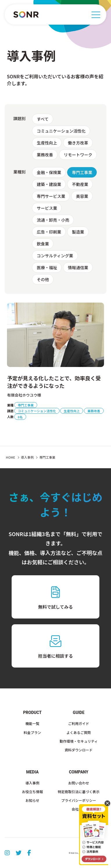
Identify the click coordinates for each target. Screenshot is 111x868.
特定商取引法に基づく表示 (79, 792)
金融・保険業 (49, 172)
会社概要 (79, 809)
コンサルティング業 (55, 256)
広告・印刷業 (49, 232)
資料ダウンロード (79, 750)
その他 (43, 279)
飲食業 (43, 244)
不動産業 (80, 184)
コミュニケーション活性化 (61, 131)
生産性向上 (47, 143)
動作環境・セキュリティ (79, 741)
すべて (42, 119)
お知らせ (33, 800)
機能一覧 (32, 723)
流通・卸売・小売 (53, 220)
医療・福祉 (47, 267)
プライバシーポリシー (79, 800)
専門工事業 (82, 172)
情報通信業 (78, 267)
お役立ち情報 (32, 792)
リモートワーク (78, 155)
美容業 (82, 196)
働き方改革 (78, 143)
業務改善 (45, 155)
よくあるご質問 (79, 732)
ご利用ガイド (79, 723)
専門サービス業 (51, 196)
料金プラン (32, 732)
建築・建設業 (49, 184)
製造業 (78, 232)
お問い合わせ (79, 783)
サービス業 (47, 208)
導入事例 (32, 783)
